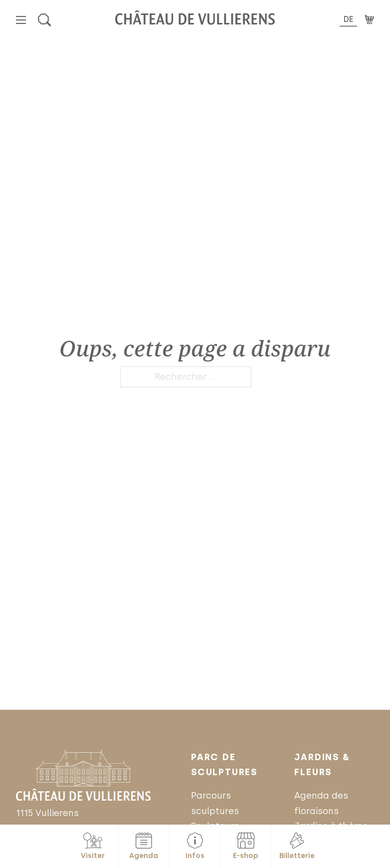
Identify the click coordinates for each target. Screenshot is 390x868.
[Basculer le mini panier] (370, 20)
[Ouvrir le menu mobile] (21, 20)
